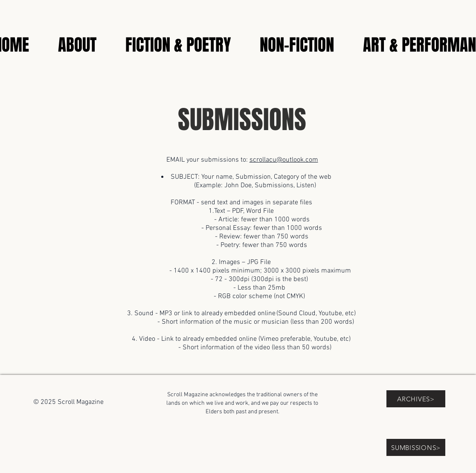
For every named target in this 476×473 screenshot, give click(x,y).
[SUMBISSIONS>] (416, 447)
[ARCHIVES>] (416, 399)
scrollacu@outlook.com (284, 160)
